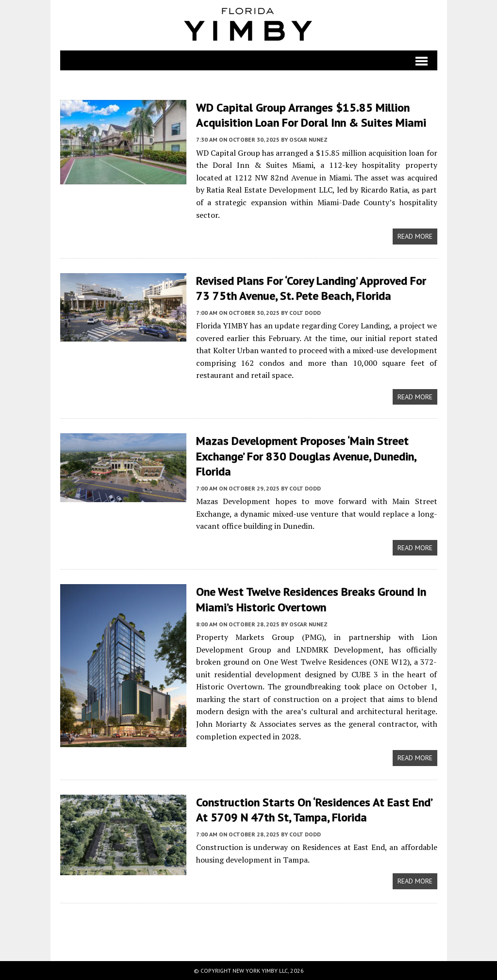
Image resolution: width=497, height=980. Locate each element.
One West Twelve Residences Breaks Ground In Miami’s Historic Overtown (311, 599)
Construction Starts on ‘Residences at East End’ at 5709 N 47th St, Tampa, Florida (314, 810)
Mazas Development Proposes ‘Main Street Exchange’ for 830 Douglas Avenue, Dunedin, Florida (306, 456)
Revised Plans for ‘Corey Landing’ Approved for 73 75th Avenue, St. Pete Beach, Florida (311, 288)
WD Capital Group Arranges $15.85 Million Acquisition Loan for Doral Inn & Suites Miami (311, 115)
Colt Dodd (305, 313)
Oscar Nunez (308, 139)
